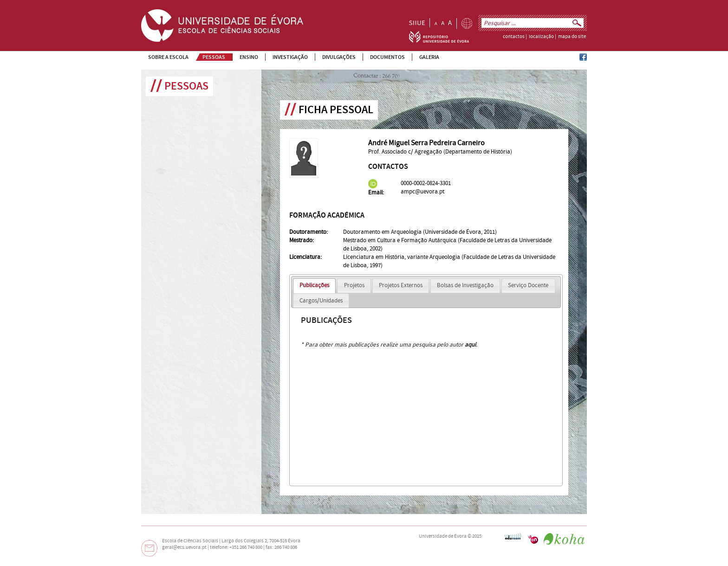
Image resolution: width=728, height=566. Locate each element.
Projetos (354, 285)
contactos (514, 37)
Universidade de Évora (443, 536)
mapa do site (572, 37)
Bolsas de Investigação (465, 285)
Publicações (314, 285)
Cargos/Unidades (321, 301)
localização (541, 37)
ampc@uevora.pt (422, 192)
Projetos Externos (401, 285)
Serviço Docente (528, 285)
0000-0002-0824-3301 (426, 183)
